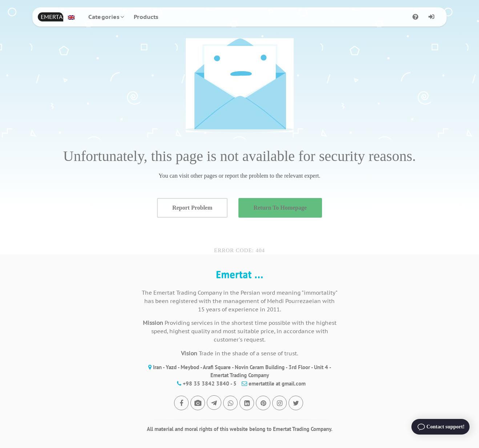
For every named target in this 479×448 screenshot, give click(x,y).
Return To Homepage (280, 208)
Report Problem (192, 208)
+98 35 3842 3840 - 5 (205, 384)
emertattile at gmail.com (272, 384)
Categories (104, 17)
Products (146, 17)
